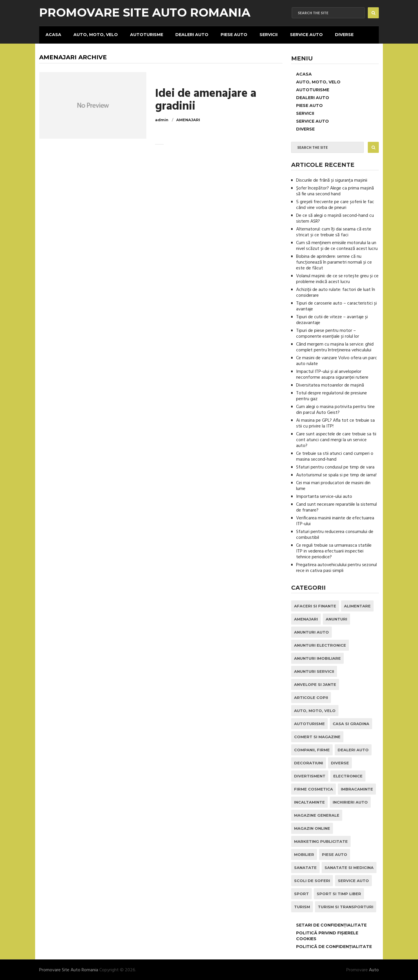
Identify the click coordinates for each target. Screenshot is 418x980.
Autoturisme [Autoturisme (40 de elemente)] (309, 723)
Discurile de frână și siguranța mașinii (332, 180)
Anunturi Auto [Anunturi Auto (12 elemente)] (311, 632)
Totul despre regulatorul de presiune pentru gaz (331, 396)
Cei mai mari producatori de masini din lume (333, 485)
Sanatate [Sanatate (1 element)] (305, 867)
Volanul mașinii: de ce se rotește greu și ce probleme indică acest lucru (337, 278)
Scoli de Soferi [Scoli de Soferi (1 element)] (312, 880)
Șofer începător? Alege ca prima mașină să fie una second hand (335, 191)
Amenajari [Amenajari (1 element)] (306, 618)
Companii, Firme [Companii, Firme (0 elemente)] (312, 749)
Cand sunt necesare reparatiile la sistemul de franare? (336, 507)
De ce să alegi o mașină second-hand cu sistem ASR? (335, 218)
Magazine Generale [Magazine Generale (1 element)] (317, 815)
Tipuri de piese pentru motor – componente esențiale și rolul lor (328, 333)
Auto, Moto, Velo (95, 34)
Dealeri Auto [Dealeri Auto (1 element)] (353, 749)
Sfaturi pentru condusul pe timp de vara (335, 467)
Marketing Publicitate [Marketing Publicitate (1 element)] (321, 841)
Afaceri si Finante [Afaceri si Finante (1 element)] (315, 605)
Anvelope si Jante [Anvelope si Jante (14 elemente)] (315, 684)
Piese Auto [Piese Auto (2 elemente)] (335, 854)
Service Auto (304, 34)
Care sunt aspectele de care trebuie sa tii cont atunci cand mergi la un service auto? (336, 439)
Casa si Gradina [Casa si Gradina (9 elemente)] (351, 723)
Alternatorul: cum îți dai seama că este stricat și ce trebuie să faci (334, 232)
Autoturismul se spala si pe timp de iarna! (336, 475)
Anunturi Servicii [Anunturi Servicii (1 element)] (314, 671)
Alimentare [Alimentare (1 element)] (357, 605)
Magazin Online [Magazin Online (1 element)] (312, 828)
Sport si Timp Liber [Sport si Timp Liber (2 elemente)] (339, 893)
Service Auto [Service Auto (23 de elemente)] (353, 880)
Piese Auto (232, 34)
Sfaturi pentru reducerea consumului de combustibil (335, 534)
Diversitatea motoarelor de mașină (330, 385)
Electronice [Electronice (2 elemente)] (348, 775)
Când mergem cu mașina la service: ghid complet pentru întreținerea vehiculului (335, 347)
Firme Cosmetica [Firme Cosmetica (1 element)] (313, 788)
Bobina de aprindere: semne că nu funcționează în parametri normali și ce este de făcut (334, 262)
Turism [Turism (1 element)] (302, 906)
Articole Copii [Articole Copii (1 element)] (311, 697)
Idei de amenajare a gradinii (206, 100)
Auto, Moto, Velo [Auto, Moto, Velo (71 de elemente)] (315, 710)
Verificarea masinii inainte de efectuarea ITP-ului (335, 521)
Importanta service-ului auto (324, 496)
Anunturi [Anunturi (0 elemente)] (336, 618)
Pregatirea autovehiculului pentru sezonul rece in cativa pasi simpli (336, 567)
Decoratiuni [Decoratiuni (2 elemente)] (309, 762)
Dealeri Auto (190, 34)
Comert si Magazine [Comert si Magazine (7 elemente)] (317, 736)
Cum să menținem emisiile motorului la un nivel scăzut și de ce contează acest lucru (337, 245)
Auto (374, 970)
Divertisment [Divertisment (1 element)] (310, 775)
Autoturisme (145, 34)
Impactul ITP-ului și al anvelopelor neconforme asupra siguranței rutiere (332, 374)
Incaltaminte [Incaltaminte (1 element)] (309, 802)
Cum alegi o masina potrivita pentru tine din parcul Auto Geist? (335, 409)
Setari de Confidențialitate (331, 924)
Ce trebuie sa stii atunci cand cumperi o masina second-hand (335, 456)
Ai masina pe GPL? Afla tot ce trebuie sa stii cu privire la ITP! (335, 423)
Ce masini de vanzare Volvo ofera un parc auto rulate (337, 360)
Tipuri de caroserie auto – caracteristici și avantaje (336, 306)
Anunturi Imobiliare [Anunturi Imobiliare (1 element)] (317, 658)
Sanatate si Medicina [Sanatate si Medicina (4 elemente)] (349, 867)
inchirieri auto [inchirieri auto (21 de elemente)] (350, 802)
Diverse (341, 34)
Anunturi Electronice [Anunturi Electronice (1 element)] (320, 645)
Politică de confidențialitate (334, 946)
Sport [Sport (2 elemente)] (301, 893)
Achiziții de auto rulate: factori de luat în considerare (336, 292)
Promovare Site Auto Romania (145, 12)
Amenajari (188, 119)
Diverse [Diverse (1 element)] (340, 762)
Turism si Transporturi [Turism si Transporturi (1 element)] (346, 906)
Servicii (266, 34)
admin (162, 119)
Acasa (53, 34)
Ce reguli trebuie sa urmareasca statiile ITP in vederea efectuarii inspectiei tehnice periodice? (334, 551)
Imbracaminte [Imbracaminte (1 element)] (357, 788)
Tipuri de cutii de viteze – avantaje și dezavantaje (332, 319)
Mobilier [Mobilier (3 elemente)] (304, 854)
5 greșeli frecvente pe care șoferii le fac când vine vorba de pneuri (335, 204)
